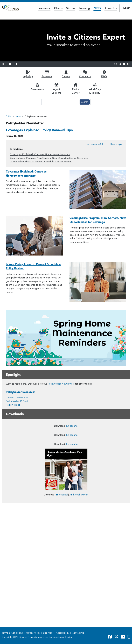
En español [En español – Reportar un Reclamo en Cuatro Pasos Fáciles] (72, 569)
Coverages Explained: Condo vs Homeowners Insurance (40, 154)
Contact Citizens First (17, 398)
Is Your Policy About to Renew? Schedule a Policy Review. (41, 162)
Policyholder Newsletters (61, 384)
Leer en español (94, 144)
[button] (6, 63)
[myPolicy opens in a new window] (28, 74)
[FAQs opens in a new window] (104, 74)
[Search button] (85, 102)
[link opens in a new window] (66, 442)
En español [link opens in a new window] (62, 619)
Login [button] (127, 8)
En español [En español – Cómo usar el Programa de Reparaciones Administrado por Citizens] (72, 467)
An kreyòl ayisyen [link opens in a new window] (79, 619)
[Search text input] (60, 102)
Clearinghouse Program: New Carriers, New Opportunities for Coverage (49, 158)
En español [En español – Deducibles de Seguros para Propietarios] (72, 518)
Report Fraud (13, 405)
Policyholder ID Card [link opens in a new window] (17, 401)
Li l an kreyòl (115, 144)
